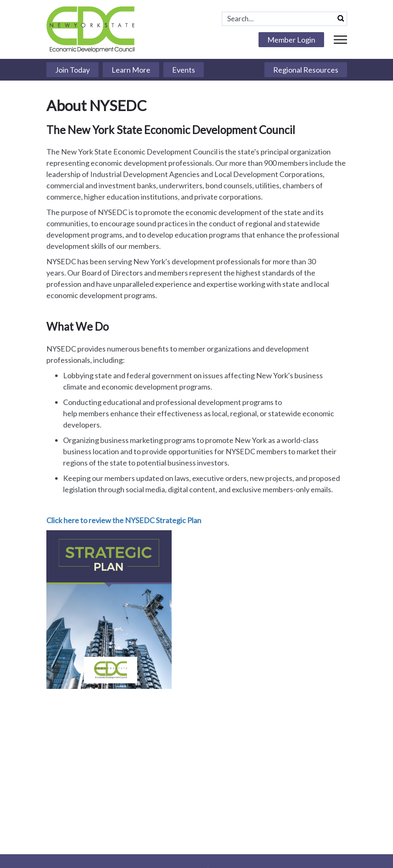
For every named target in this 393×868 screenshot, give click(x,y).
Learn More (131, 70)
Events (184, 70)
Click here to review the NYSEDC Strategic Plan (124, 520)
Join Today (72, 70)
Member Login (291, 40)
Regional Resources (306, 70)
